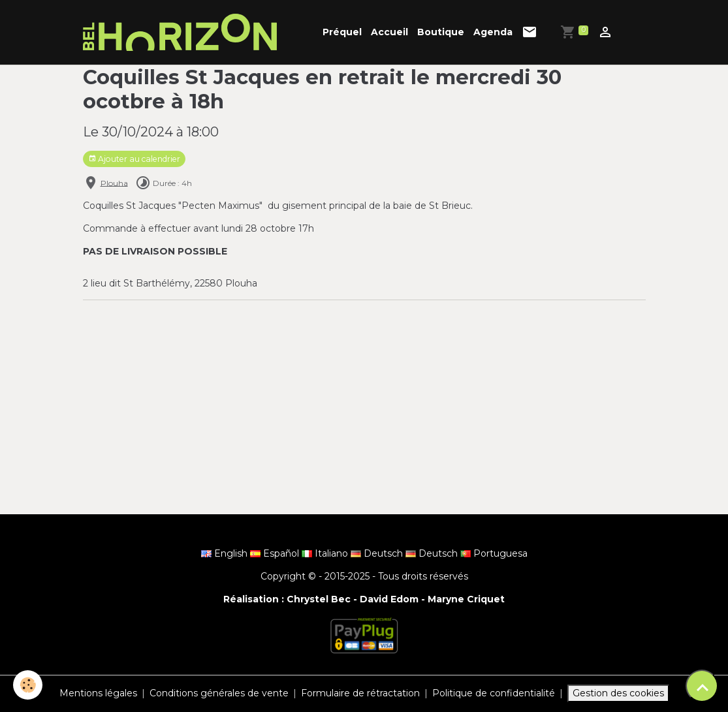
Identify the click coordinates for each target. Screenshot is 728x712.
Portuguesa (494, 553)
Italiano (326, 553)
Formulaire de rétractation (360, 693)
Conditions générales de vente (219, 693)
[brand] (182, 32)
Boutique (441, 32)
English (226, 553)
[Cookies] (28, 685)
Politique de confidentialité (494, 693)
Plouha (114, 182)
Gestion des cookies (618, 693)
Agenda (493, 32)
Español (276, 553)
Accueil (389, 32)
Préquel (342, 32)
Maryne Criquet (466, 599)
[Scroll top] (702, 686)
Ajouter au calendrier (134, 159)
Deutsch (378, 553)
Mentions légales (98, 693)
